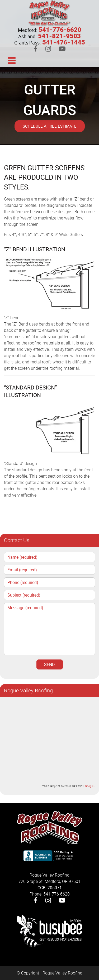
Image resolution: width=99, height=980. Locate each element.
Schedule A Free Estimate (50, 126)
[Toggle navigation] (12, 60)
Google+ (90, 786)
